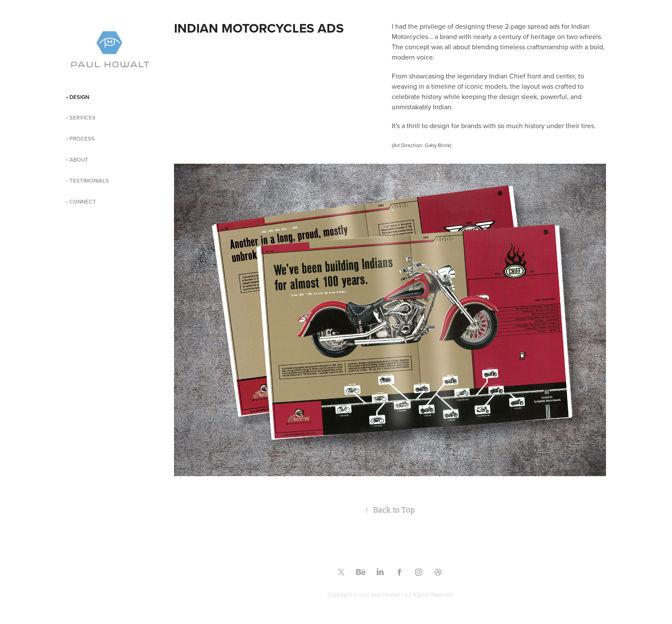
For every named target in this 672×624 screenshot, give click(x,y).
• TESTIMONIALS (87, 181)
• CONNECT (81, 202)
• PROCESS (80, 139)
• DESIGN (78, 97)
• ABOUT (77, 160)
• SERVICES (81, 118)
